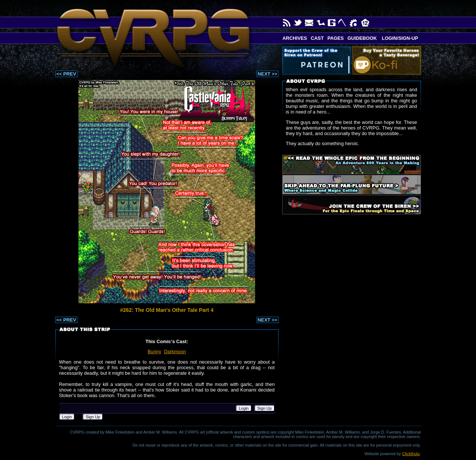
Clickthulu (411, 454)
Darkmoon (175, 352)
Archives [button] (295, 38)
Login (244, 408)
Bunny (154, 352)
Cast (317, 38)
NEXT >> (268, 74)
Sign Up (265, 408)
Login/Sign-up (399, 38)
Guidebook (362, 38)
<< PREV (66, 74)
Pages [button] (335, 38)
